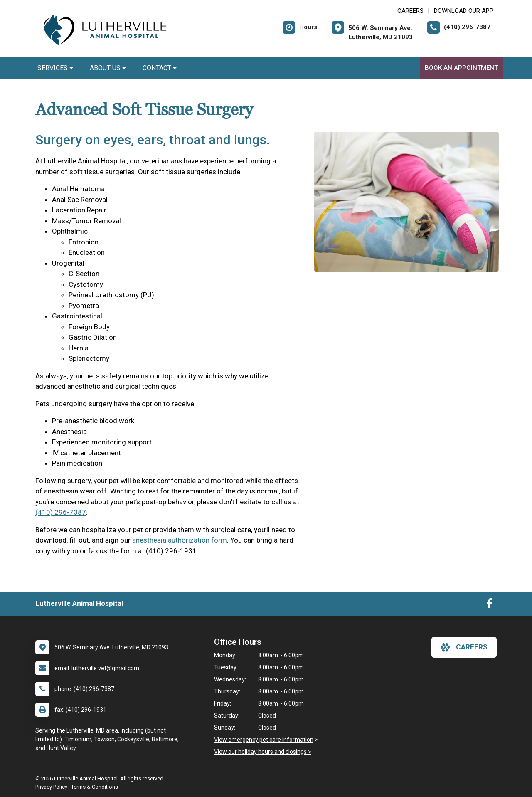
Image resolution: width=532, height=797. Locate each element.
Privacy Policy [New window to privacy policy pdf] (51, 787)
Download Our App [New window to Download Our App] (464, 11)
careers (464, 647)
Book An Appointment (461, 68)
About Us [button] (108, 68)
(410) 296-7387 (61, 512)
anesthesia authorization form (180, 540)
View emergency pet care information (264, 740)
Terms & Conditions (95, 787)
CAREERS (410, 11)
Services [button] (55, 68)
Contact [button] (160, 68)
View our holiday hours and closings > (263, 752)
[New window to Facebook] (489, 605)
